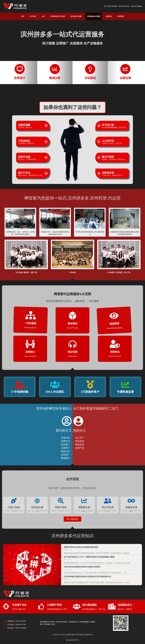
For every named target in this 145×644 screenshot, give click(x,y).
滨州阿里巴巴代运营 (58, 16)
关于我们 (33, 16)
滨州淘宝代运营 (76, 16)
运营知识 (109, 16)
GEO (43, 16)
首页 (23, 16)
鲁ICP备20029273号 (72, 640)
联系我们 (121, 16)
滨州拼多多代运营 (94, 16)
